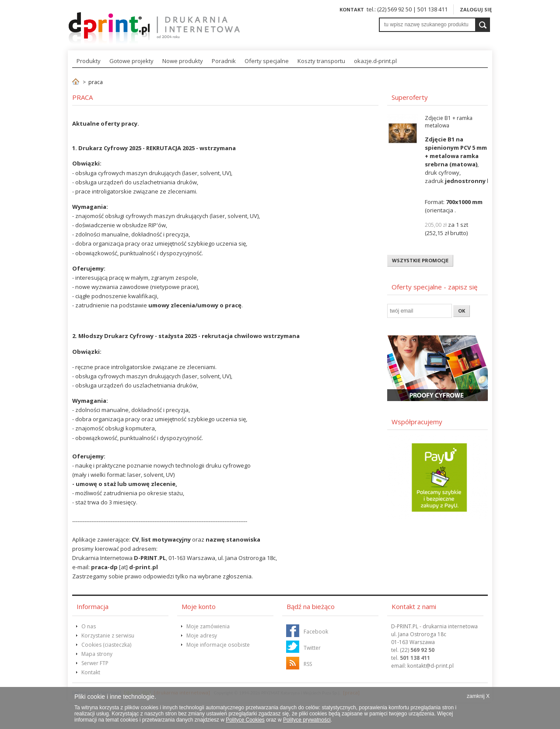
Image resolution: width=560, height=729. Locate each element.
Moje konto (199, 606)
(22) (417, 650)
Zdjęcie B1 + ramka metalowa (449, 122)
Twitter (312, 648)
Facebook (316, 632)
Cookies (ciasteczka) (106, 645)
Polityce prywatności (307, 720)
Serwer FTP (95, 663)
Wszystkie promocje (420, 260)
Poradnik (224, 61)
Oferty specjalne (267, 61)
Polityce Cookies (245, 720)
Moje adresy (202, 636)
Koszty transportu (321, 61)
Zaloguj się (476, 9)
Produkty (89, 61)
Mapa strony (97, 654)
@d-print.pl (430, 666)
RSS (308, 664)
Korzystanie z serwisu (108, 636)
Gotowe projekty (131, 61)
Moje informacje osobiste (218, 645)
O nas (89, 626)
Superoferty (410, 97)
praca (96, 82)
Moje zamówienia (208, 626)
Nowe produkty (183, 61)
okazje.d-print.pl (375, 61)
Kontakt (352, 9)
